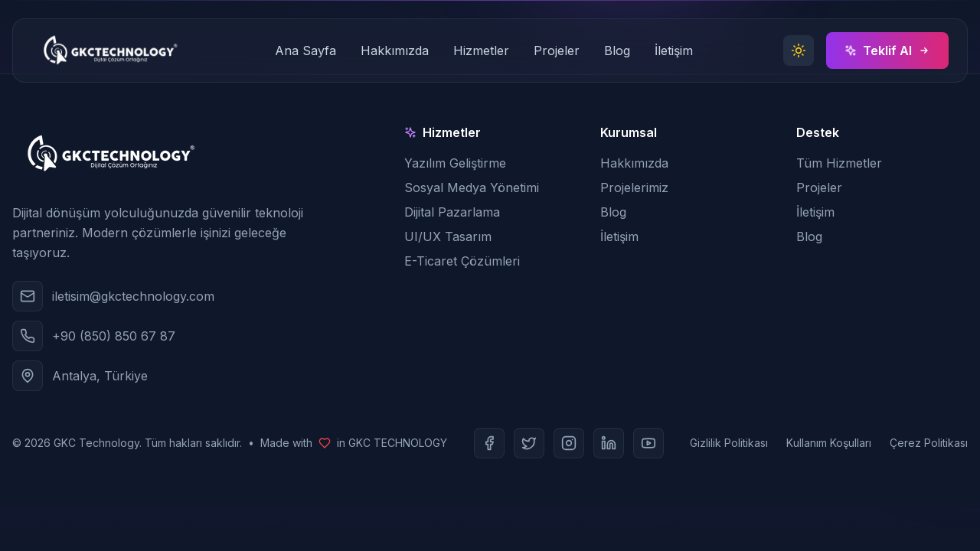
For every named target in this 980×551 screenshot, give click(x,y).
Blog (617, 51)
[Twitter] (529, 443)
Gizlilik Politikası (729, 443)
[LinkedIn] (609, 443)
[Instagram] (569, 443)
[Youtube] (648, 443)
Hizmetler (481, 51)
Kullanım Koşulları (829, 443)
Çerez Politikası (929, 443)
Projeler (557, 51)
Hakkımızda (395, 51)
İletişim (674, 51)
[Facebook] (489, 443)
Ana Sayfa (305, 51)
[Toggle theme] (799, 51)
